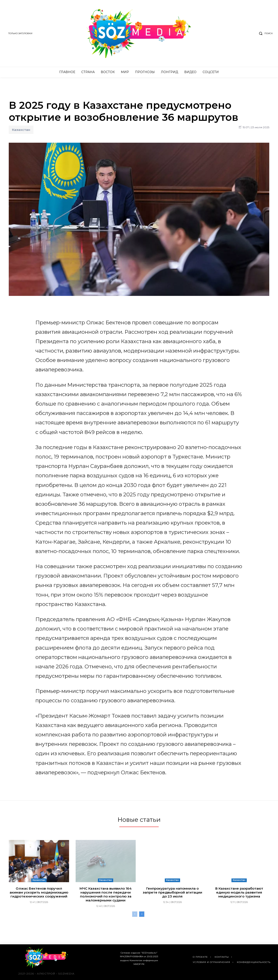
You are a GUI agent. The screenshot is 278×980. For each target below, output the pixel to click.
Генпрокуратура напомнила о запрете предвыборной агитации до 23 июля (172, 892)
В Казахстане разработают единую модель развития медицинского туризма (239, 892)
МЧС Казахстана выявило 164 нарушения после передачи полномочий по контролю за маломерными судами (106, 894)
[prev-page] (135, 914)
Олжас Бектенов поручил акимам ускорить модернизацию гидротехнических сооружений (39, 892)
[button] (265, 33)
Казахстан (21, 130)
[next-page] (142, 914)
